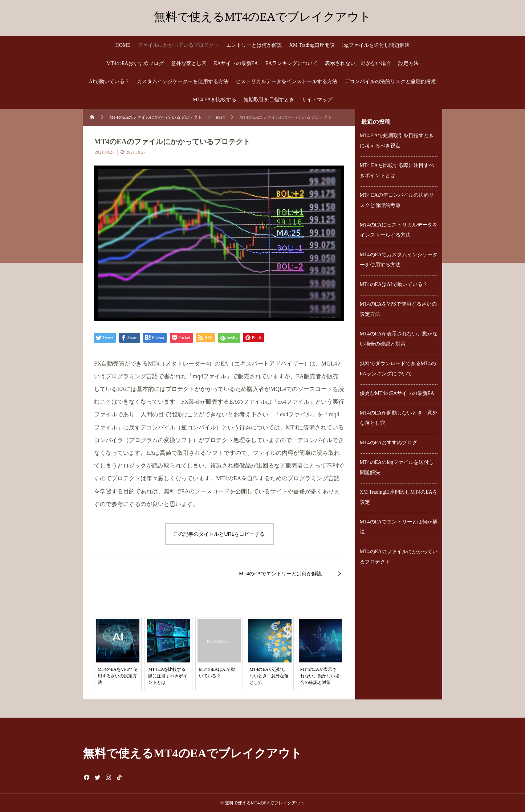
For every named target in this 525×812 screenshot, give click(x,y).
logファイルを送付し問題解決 (376, 45)
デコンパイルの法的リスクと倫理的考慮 (390, 81)
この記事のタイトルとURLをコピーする (219, 534)
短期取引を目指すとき (269, 100)
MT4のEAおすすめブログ (135, 63)
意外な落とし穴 (189, 63)
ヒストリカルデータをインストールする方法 (286, 81)
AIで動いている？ (109, 81)
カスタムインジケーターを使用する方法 (183, 81)
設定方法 (408, 63)
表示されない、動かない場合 (358, 63)
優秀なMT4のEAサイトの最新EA (397, 393)
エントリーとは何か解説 (254, 45)
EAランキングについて (292, 63)
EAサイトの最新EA (236, 63)
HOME (123, 45)
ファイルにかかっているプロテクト (178, 45)
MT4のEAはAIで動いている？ (394, 284)
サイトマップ (317, 100)
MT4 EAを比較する (215, 100)
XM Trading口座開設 (312, 45)
